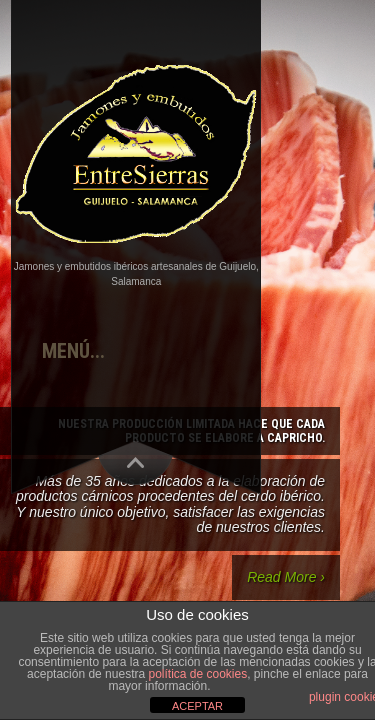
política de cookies (197, 674)
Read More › (286, 577)
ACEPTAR (197, 706)
